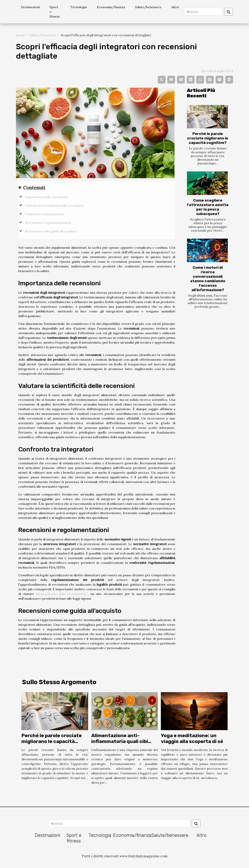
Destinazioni (30, 7)
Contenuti (34, 188)
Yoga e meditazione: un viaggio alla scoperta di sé (192, 738)
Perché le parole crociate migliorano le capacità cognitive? (208, 138)
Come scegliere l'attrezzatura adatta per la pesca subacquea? (208, 207)
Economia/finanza (111, 7)
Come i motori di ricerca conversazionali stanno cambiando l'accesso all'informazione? (208, 279)
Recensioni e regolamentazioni (48, 223)
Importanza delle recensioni (46, 197)
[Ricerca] (203, 12)
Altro (175, 7)
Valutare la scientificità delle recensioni (54, 205)
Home (21, 35)
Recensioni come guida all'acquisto (51, 231)
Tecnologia (79, 7)
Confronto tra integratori (44, 214)
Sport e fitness (55, 12)
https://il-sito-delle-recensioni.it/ (62, 594)
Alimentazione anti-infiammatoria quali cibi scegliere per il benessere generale (122, 744)
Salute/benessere (148, 7)
